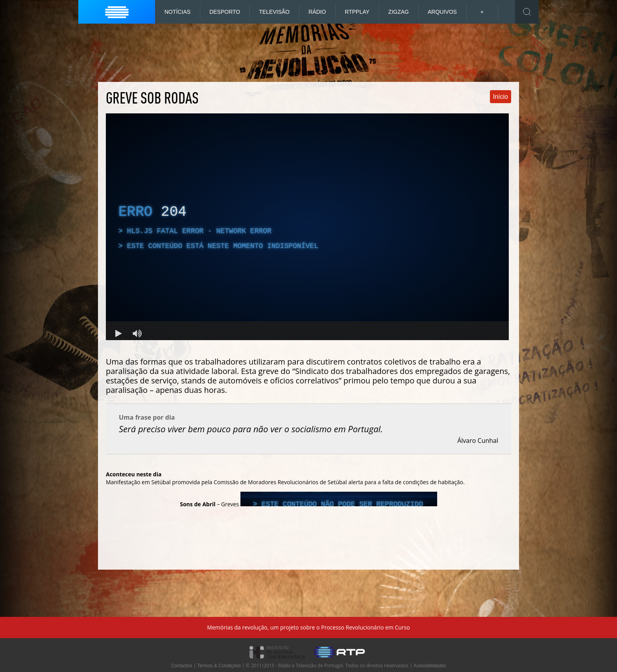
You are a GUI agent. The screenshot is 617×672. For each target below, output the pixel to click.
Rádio (317, 12)
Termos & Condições (219, 666)
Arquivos (442, 12)
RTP (357, 12)
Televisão (274, 12)
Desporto (225, 12)
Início (501, 97)
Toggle (527, 12)
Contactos (181, 666)
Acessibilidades (430, 666)
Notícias (177, 12)
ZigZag (399, 12)
